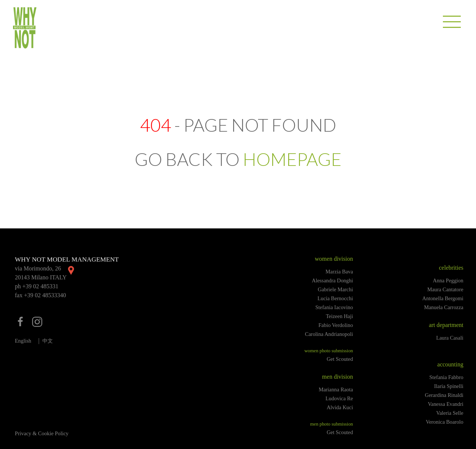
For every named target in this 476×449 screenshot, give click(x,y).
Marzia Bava (339, 272)
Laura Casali (450, 338)
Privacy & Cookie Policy (42, 433)
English (23, 341)
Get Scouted (340, 359)
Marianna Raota (336, 389)
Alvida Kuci (340, 407)
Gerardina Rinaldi (444, 395)
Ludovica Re (339, 398)
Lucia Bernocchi (335, 298)
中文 (48, 341)
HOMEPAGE (292, 159)
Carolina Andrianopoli (329, 334)
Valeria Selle (450, 413)
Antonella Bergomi (443, 298)
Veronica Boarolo (445, 422)
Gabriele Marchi (336, 289)
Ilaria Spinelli (449, 386)
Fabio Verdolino (336, 325)
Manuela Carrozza (444, 307)
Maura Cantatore (445, 289)
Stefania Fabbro (446, 377)
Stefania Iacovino (334, 307)
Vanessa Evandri (446, 404)
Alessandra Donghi (332, 280)
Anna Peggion (448, 280)
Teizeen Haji (339, 316)
